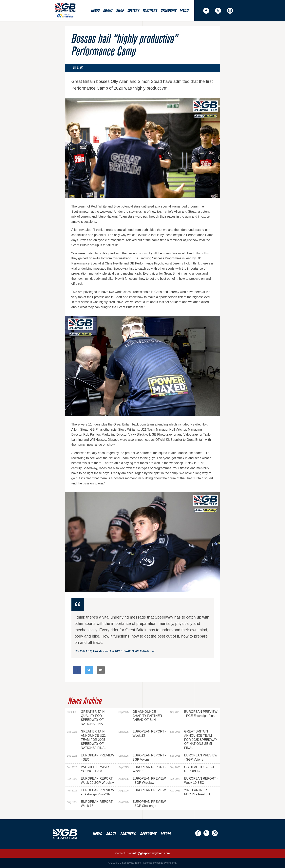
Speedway (168, 11)
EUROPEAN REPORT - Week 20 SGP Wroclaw (91, 781)
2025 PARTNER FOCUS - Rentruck (190, 792)
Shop (120, 11)
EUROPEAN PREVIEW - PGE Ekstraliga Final (194, 714)
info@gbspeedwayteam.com (151, 853)
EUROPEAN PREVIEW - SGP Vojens (194, 757)
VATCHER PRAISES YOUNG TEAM (89, 769)
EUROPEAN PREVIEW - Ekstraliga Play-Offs (91, 792)
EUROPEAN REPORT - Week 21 (142, 769)
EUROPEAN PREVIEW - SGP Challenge (142, 804)
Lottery (133, 11)
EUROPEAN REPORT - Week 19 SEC (194, 781)
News (95, 11)
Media (184, 11)
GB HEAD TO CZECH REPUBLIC (193, 769)
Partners (150, 11)
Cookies (148, 863)
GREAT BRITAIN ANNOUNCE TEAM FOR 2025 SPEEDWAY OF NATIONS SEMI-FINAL (194, 740)
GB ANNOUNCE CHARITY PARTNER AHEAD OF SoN (140, 716)
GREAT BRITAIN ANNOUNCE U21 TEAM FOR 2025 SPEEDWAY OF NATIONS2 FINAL (87, 740)
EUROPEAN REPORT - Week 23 (142, 733)
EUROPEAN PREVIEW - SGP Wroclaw (142, 781)
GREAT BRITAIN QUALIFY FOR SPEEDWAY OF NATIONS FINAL (86, 718)
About (108, 11)
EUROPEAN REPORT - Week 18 (91, 804)
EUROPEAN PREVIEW (142, 790)
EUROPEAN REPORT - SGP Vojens (142, 757)
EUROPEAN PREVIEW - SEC (91, 757)
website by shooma (165, 863)
